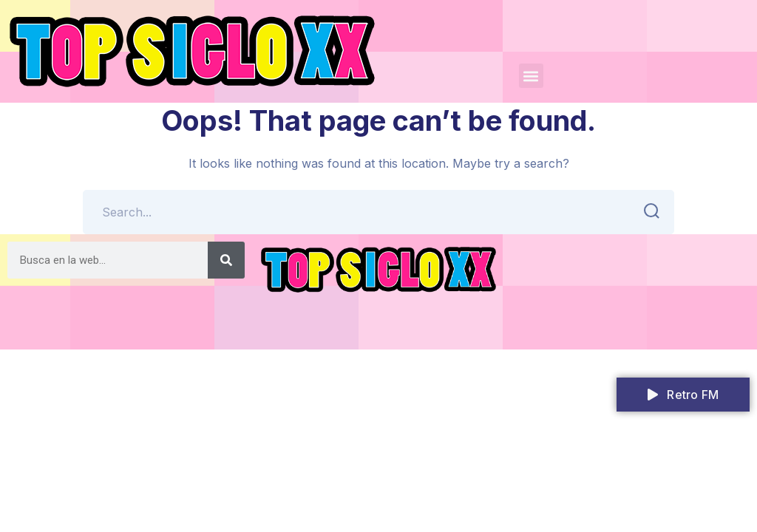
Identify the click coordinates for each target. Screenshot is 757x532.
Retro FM (683, 395)
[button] (531, 76)
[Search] (226, 260)
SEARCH (647, 211)
